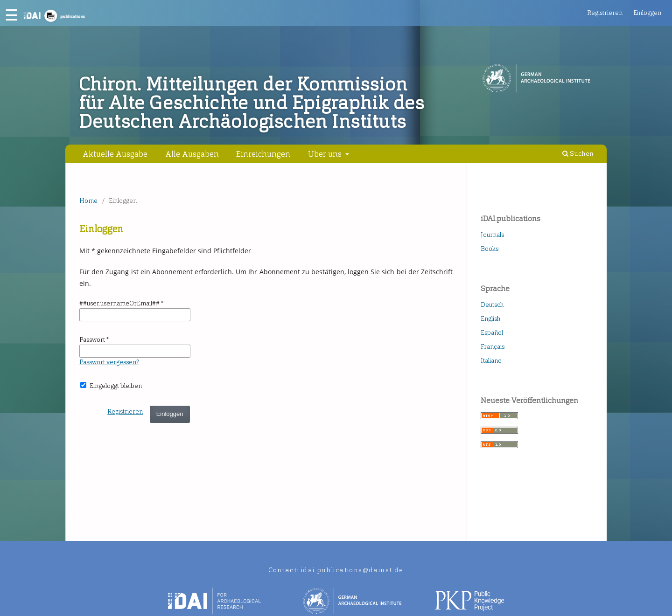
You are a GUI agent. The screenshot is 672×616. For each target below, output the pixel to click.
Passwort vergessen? (109, 362)
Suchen (578, 154)
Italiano (491, 361)
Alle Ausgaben (192, 154)
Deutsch (492, 305)
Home (88, 201)
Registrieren (605, 13)
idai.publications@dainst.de (352, 570)
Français (493, 347)
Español (492, 333)
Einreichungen (263, 154)
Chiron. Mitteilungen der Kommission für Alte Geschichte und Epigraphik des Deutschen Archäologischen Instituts (252, 103)
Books (490, 249)
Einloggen (647, 13)
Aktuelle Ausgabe (115, 154)
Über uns (326, 154)
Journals (492, 235)
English (490, 319)
